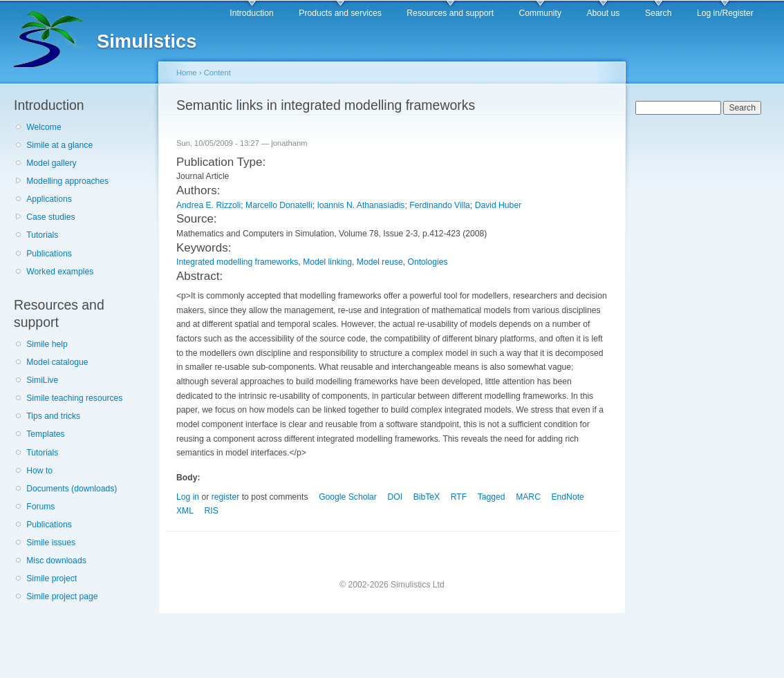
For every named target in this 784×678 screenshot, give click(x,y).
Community (540, 13)
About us (603, 13)
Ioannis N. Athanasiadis (361, 205)
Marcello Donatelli (279, 205)
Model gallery (51, 163)
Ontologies (428, 262)
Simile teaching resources (74, 398)
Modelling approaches (67, 181)
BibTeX (427, 497)
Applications (49, 199)
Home (187, 73)
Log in (188, 497)
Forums (40, 507)
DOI (395, 497)
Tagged (492, 497)
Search (659, 13)
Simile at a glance (59, 145)
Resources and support (450, 13)
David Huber (498, 205)
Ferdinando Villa (440, 205)
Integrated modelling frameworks (237, 262)
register (226, 497)
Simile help (47, 344)
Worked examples (60, 272)
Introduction (252, 13)
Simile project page (62, 596)
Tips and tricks (53, 416)
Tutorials (42, 235)
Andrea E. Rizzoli (208, 205)
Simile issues (51, 543)
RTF (459, 497)
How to (39, 471)
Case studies (50, 217)
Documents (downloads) (72, 489)
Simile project (52, 578)
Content (217, 73)
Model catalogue (57, 362)
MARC (528, 497)
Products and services (340, 13)
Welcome (44, 127)
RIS (212, 511)
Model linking (327, 262)
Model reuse (380, 262)
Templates (45, 434)
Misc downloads (56, 561)
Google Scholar (348, 497)
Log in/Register (725, 13)
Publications (49, 254)
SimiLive (42, 380)
